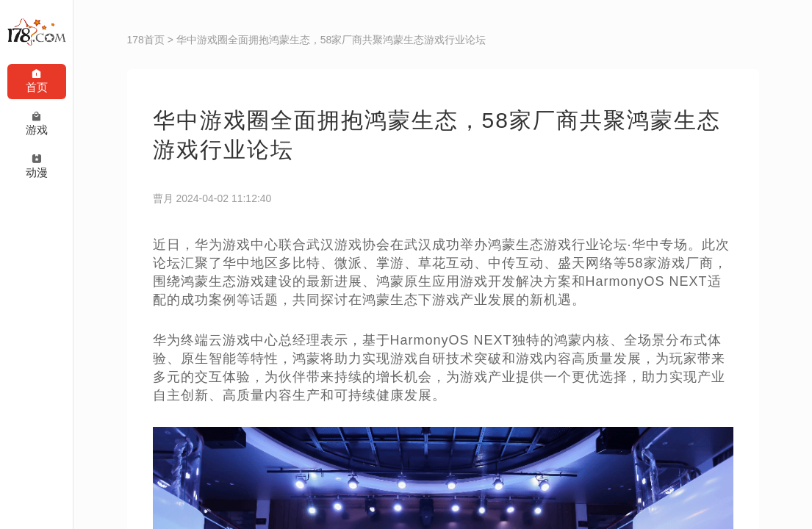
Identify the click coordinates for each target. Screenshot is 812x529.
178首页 (146, 40)
